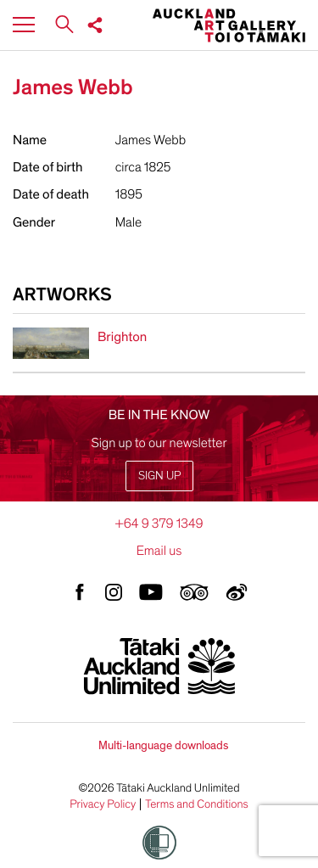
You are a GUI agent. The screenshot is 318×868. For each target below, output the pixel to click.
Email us (159, 551)
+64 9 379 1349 (159, 524)
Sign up (159, 476)
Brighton (122, 337)
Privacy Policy (103, 804)
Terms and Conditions (197, 804)
